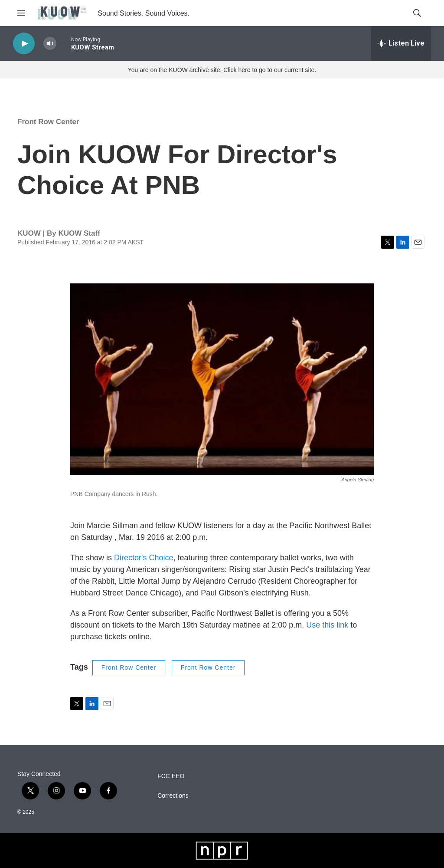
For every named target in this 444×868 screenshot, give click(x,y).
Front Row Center (48, 122)
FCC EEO (171, 776)
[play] (24, 44)
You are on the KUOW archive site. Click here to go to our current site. (222, 70)
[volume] (50, 44)
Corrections (173, 796)
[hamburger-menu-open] (21, 13)
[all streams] (401, 43)
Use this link (327, 625)
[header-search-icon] (417, 13)
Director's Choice (144, 558)
